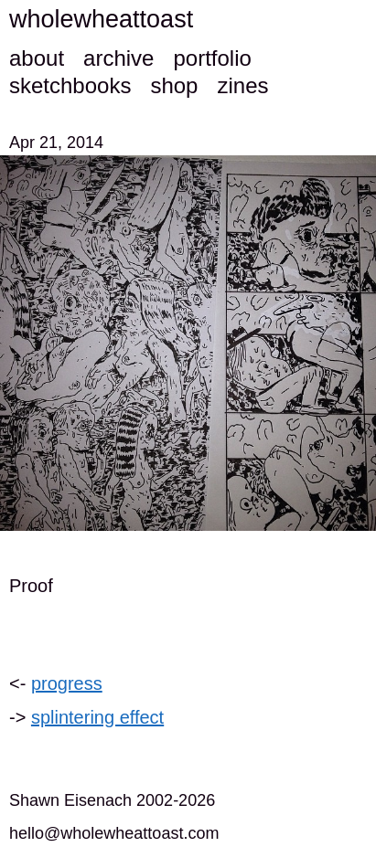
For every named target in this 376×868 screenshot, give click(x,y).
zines (242, 85)
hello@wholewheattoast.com (114, 833)
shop (174, 85)
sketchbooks (70, 85)
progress (67, 683)
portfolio (212, 58)
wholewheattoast (101, 19)
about (37, 58)
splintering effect (97, 717)
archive (118, 58)
